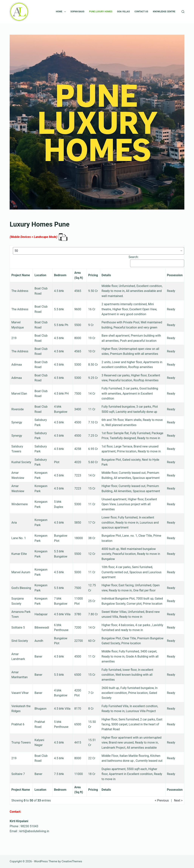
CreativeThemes (72, 861)
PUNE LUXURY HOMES (101, 12)
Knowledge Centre (164, 12)
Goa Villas (123, 12)
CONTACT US (141, 12)
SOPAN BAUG (78, 12)
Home (61, 12)
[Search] (183, 12)
